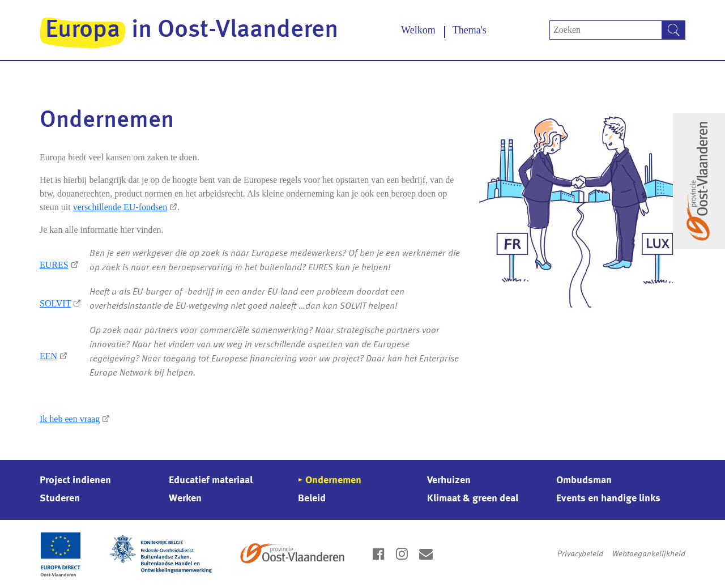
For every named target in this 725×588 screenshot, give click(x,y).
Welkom (418, 30)
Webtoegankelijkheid (649, 554)
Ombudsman (584, 480)
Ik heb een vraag (70, 419)
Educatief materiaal (211, 480)
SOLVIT (55, 303)
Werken (185, 498)
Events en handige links (608, 498)
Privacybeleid (580, 554)
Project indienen (75, 480)
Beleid (312, 498)
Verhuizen (449, 480)
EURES (54, 265)
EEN (48, 356)
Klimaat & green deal (473, 498)
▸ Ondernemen (330, 480)
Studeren (60, 498)
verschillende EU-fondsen (120, 207)
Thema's (470, 30)
